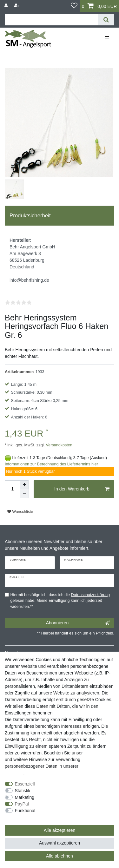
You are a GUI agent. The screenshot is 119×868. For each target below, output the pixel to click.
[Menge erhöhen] (24, 485)
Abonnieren (78, 623)
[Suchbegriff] (51, 20)
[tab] (60, 216)
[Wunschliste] (74, 6)
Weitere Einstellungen (26, 817)
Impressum (95, 753)
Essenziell (25, 784)
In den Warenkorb (82, 489)
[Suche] (106, 20)
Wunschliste (20, 512)
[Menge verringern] (24, 494)
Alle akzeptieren (60, 830)
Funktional (25, 811)
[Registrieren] (17, 6)
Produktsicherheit (30, 216)
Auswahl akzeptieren (60, 843)
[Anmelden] (7, 6)
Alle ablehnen (60, 856)
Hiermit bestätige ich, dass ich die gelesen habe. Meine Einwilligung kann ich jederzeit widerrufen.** (60, 601)
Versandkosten (59, 445)
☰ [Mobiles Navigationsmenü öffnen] (107, 38)
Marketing (25, 797)
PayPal (22, 804)
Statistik (23, 791)
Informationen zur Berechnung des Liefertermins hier (51, 464)
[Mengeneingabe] (12, 489)
